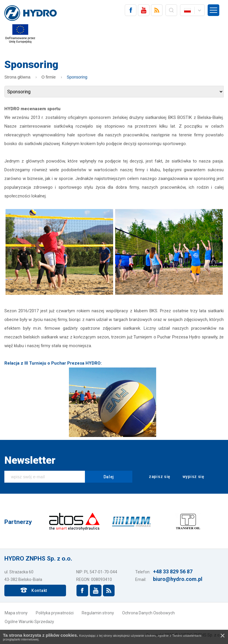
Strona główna (17, 77)
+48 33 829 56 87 (173, 571)
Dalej (109, 477)
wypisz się (190, 477)
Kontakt (39, 591)
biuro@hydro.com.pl (178, 579)
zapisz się (156, 477)
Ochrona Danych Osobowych (148, 613)
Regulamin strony (98, 613)
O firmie (49, 77)
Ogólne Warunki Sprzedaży (29, 622)
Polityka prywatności (55, 613)
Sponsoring (77, 77)
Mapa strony (16, 613)
